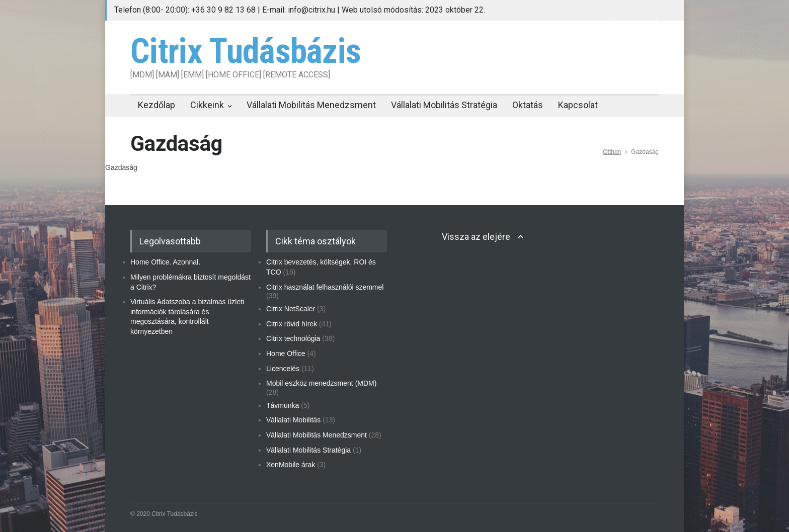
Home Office (286, 353)
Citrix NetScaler (291, 309)
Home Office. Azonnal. (165, 262)
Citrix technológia (293, 338)
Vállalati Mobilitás (293, 420)
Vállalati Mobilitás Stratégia (444, 105)
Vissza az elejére (476, 237)
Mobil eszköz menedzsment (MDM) (321, 383)
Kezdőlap (156, 105)
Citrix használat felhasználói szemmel (325, 287)
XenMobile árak (291, 465)
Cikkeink (207, 105)
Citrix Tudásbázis (246, 51)
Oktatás (528, 105)
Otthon (612, 152)
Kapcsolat (578, 105)
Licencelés (283, 369)
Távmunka (283, 405)
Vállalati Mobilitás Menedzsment (311, 105)
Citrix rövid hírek (292, 324)
